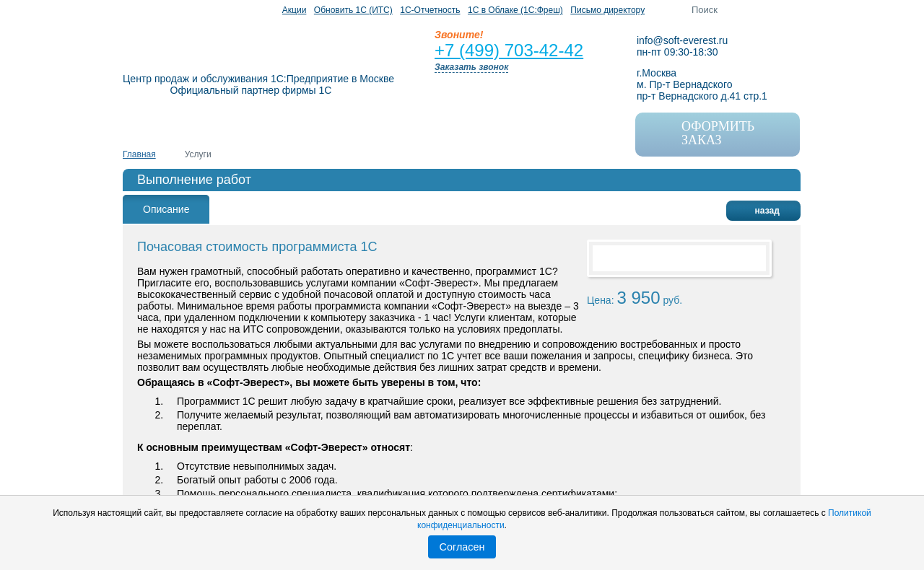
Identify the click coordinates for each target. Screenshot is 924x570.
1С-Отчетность (430, 10)
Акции (295, 10)
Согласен (462, 547)
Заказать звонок (471, 67)
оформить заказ (702, 131)
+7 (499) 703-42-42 (509, 50)
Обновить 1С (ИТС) (353, 10)
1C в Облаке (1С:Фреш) (515, 10)
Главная (139, 154)
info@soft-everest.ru (682, 40)
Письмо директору (607, 10)
